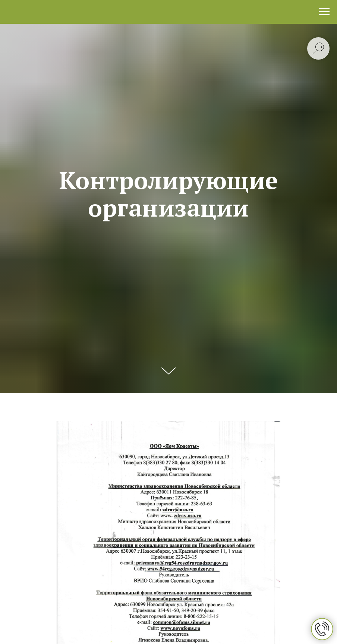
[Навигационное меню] (324, 12)
